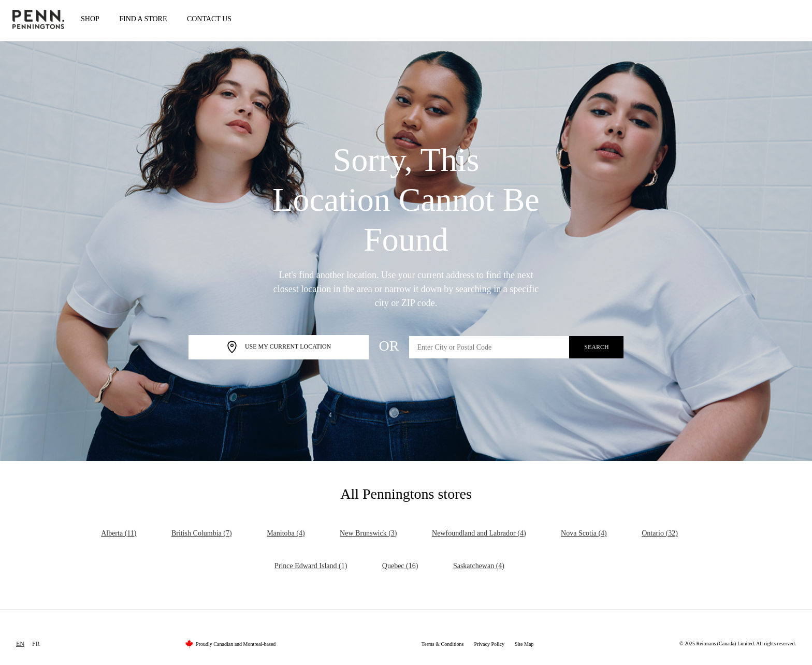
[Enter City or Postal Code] (489, 347)
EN (20, 644)
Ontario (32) (660, 533)
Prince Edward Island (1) (311, 566)
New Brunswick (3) (368, 533)
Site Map (524, 644)
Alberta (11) (119, 533)
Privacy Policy (489, 644)
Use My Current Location (278, 347)
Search (596, 347)
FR (36, 644)
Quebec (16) (400, 566)
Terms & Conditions (443, 644)
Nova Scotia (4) (584, 533)
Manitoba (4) (286, 533)
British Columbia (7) (202, 533)
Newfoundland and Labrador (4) (479, 533)
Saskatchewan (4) (479, 566)
